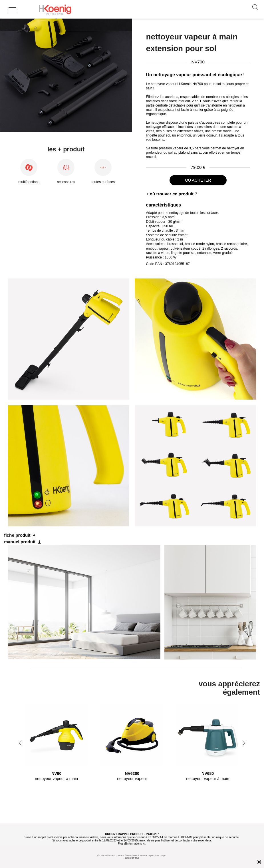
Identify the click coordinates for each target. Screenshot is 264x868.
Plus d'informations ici (132, 844)
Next (244, 743)
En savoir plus (132, 858)
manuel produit (20, 542)
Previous (20, 743)
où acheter (198, 180)
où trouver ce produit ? (174, 194)
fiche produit (17, 535)
